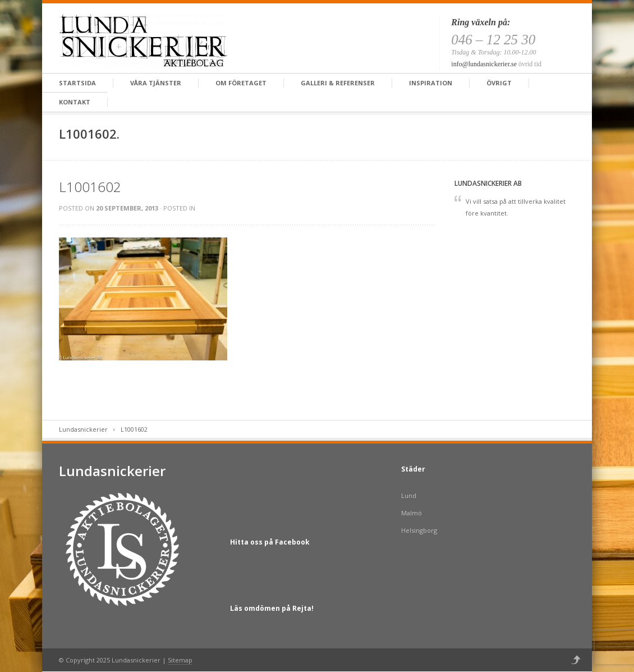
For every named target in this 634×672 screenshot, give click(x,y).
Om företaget (241, 83)
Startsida (77, 83)
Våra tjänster (156, 83)
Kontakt (75, 102)
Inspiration (431, 83)
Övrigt (499, 83)
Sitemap (180, 660)
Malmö (412, 513)
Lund (409, 495)
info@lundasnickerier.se (484, 64)
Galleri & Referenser (338, 83)
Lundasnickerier (83, 429)
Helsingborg (419, 530)
